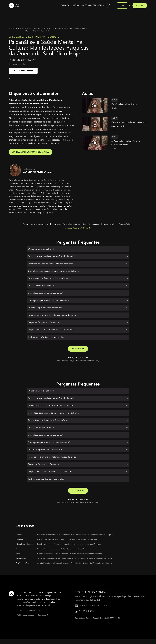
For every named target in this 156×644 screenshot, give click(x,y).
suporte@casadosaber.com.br (93, 610)
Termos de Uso (44, 620)
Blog (40, 615)
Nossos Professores (93, 5)
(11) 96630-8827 (86, 616)
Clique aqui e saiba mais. (78, 228)
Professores (30, 615)
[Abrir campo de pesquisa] (109, 5)
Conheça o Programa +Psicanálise (31, 152)
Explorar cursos (70, 5)
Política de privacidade (25, 620)
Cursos (20, 29)
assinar (140, 5)
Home (11, 29)
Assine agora (78, 351)
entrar (122, 5)
